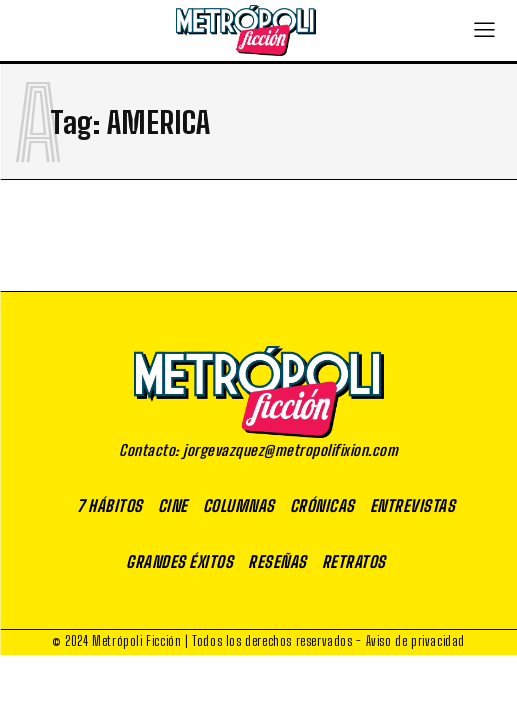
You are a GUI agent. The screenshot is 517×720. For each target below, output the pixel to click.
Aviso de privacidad (415, 641)
